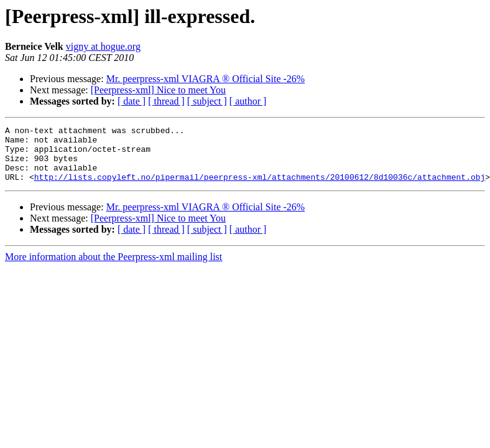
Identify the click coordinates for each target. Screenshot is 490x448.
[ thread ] (166, 101)
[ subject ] (207, 101)
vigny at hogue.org (103, 46)
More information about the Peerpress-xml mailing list (113, 268)
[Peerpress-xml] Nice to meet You (158, 90)
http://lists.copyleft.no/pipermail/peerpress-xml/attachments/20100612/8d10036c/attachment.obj (260, 188)
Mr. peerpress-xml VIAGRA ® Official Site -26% (206, 79)
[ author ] (248, 101)
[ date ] (132, 101)
